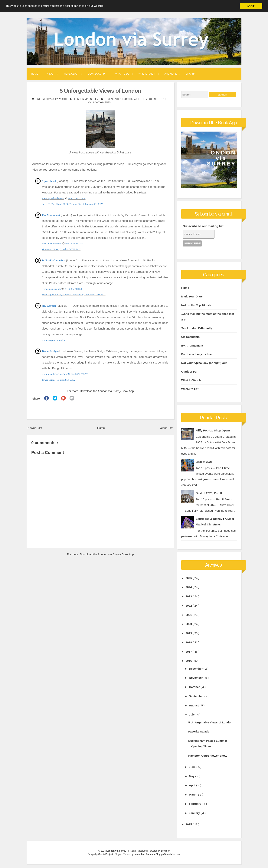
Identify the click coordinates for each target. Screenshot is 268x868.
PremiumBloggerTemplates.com (163, 854)
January (195, 813)
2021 (189, 615)
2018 (189, 642)
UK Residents (191, 337)
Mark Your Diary (192, 296)
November (196, 678)
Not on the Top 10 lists (196, 305)
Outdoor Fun (190, 371)
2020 (189, 624)
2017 (189, 651)
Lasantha (139, 854)
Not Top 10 (160, 99)
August (194, 705)
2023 (189, 596)
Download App (97, 74)
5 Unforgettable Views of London (100, 90)
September (197, 696)
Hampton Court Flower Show (208, 756)
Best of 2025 (204, 462)
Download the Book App (107, 391)
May (192, 776)
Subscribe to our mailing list (203, 226)
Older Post (167, 428)
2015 (189, 824)
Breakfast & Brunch (119, 99)
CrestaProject (106, 854)
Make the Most (143, 99)
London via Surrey (117, 851)
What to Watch (191, 380)
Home (34, 74)
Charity (191, 74)
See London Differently (197, 328)
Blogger (165, 851)
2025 (189, 578)
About (51, 74)
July (192, 714)
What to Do (122, 74)
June (193, 767)
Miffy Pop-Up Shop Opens (213, 430)
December (196, 668)
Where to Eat (147, 74)
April (193, 785)
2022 (189, 606)
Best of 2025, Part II (209, 493)
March (194, 794)
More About (71, 74)
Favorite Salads (199, 731)
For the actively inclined (197, 354)
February (195, 804)
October (195, 687)
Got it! (251, 6)
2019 (189, 633)
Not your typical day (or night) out (204, 363)
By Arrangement (192, 345)
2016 (189, 661)
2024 (189, 587)
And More (171, 74)
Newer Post (35, 428)
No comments (102, 102)
